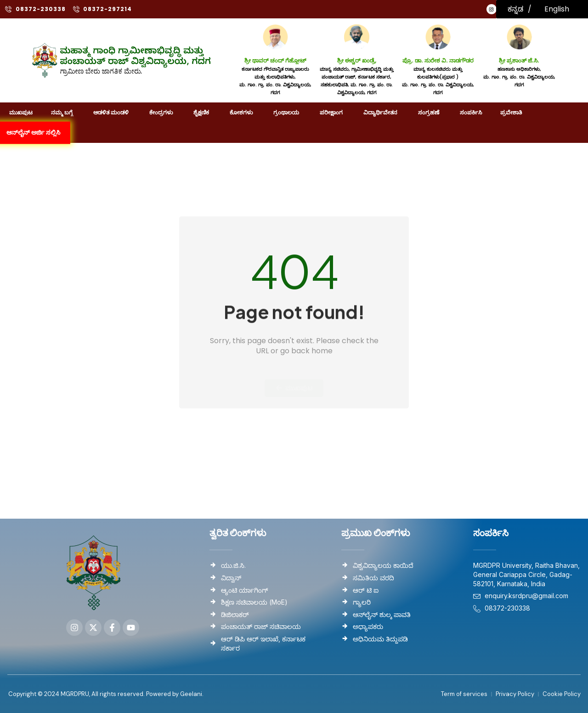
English (557, 9)
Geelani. (191, 693)
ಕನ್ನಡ (515, 9)
